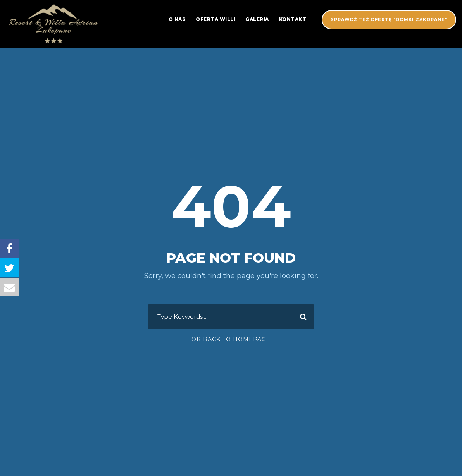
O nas (177, 19)
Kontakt (293, 19)
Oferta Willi (215, 19)
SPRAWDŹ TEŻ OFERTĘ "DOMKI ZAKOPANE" (389, 19)
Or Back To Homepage (231, 339)
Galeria (257, 19)
